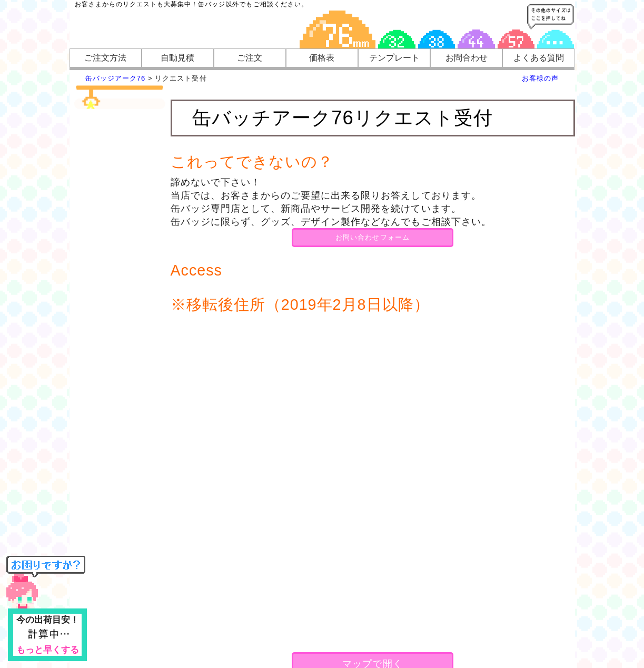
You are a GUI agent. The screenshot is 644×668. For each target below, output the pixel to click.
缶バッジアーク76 (116, 78)
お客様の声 (540, 78)
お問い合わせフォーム (372, 237)
